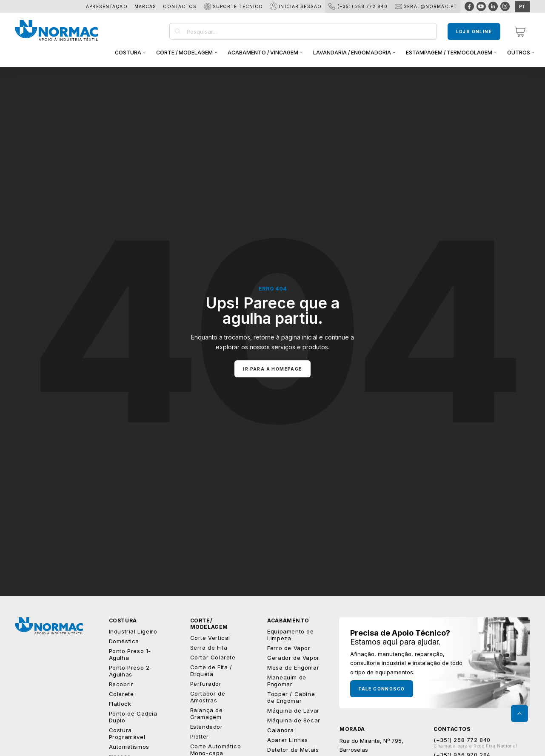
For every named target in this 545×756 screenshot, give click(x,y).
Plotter (200, 736)
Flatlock (120, 704)
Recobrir (121, 684)
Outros (519, 53)
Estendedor (207, 727)
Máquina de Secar (294, 720)
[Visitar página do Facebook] (469, 6)
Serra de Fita (209, 648)
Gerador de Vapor (293, 658)
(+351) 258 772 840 (362, 6)
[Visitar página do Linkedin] (493, 6)
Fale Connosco (382, 689)
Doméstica (124, 641)
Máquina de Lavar (293, 710)
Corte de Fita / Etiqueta (211, 670)
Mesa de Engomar (293, 668)
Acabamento (288, 620)
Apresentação (107, 6)
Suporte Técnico (238, 6)
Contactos (180, 6)
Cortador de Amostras (208, 697)
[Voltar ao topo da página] (519, 713)
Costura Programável (127, 733)
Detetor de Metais (293, 750)
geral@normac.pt (430, 6)
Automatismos (129, 747)
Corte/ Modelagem (209, 624)
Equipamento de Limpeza (290, 635)
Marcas (146, 6)
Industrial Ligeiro (133, 631)
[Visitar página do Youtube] (481, 6)
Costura (128, 53)
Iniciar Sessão (300, 6)
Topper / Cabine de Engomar (291, 697)
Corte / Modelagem (184, 53)
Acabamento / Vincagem (263, 53)
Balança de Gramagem (207, 713)
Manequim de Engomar (287, 681)
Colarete (121, 694)
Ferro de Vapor (289, 648)
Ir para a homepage (272, 369)
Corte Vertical (210, 638)
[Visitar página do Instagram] (505, 6)
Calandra (281, 730)
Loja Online (474, 31)
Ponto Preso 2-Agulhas (131, 671)
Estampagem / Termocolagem (449, 53)
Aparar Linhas (288, 740)
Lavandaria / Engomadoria (352, 53)
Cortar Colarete (213, 657)
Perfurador (206, 684)
